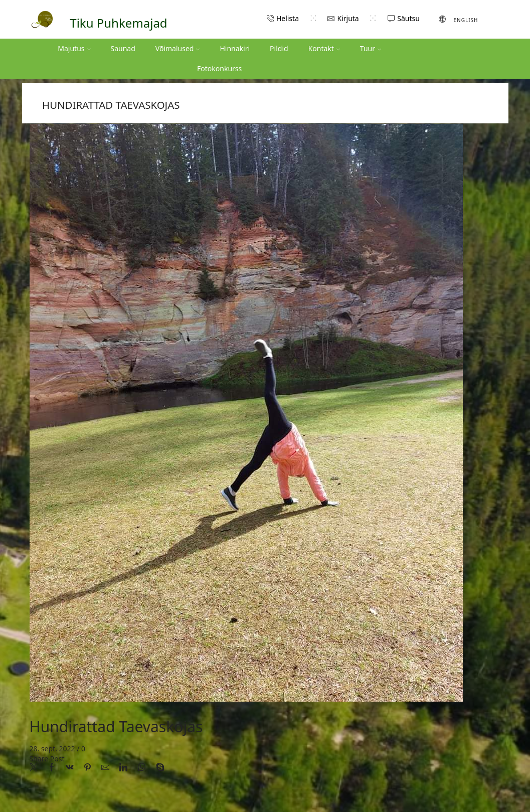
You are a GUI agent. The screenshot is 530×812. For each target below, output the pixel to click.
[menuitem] (459, 19)
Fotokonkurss (219, 68)
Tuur (371, 48)
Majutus (74, 48)
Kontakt (324, 48)
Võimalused (178, 48)
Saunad (123, 48)
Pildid (279, 48)
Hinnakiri (235, 48)
